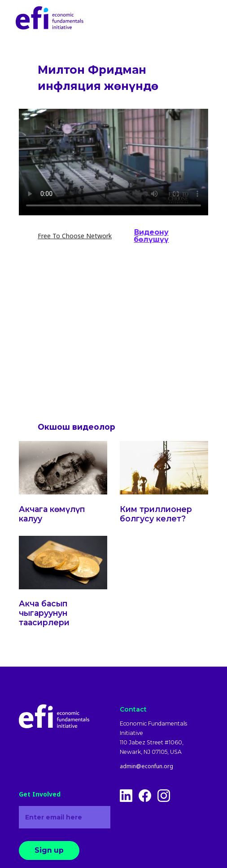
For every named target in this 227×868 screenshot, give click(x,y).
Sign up (49, 850)
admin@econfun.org (146, 766)
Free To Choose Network (75, 236)
